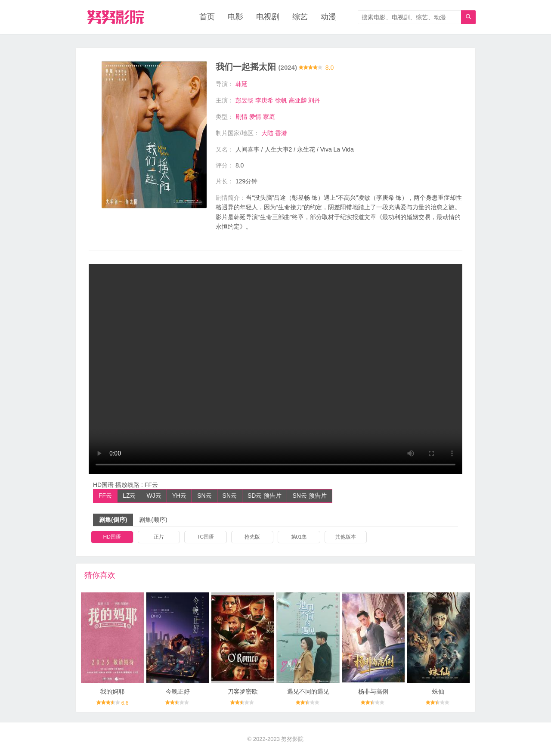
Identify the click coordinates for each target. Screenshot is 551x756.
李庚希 (264, 100)
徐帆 (281, 100)
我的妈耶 (112, 691)
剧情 (241, 117)
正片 (159, 536)
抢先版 (252, 536)
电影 (235, 17)
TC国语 (205, 536)
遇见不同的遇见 (308, 691)
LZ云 (129, 495)
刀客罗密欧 (243, 691)
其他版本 (346, 536)
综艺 (300, 17)
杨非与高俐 (373, 691)
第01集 (299, 536)
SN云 (204, 495)
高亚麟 (298, 100)
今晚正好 (178, 691)
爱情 (255, 117)
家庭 (269, 117)
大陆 (267, 133)
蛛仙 (438, 691)
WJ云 (154, 495)
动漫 (328, 17)
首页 (207, 17)
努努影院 (292, 739)
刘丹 (314, 100)
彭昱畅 (245, 100)
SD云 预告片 (265, 495)
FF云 (105, 495)
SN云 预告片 (309, 495)
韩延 (241, 84)
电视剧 (268, 17)
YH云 (179, 495)
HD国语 (112, 536)
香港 (281, 133)
